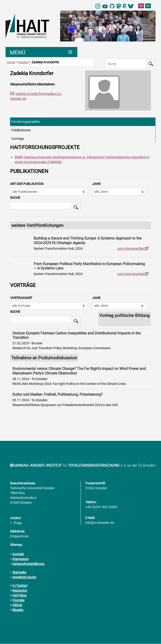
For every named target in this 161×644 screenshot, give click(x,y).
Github (17, 605)
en (148, 6)
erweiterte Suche (24, 577)
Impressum (20, 559)
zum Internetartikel (133, 249)
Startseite (19, 573)
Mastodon (20, 591)
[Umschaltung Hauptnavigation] (41, 52)
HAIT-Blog (19, 596)
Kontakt (18, 554)
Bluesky (18, 610)
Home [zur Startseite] (11, 62)
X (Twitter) (20, 586)
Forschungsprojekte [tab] (26, 122)
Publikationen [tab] (21, 130)
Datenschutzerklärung (28, 564)
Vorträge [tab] (18, 139)
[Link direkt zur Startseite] (31, 26)
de (141, 6)
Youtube (18, 600)
